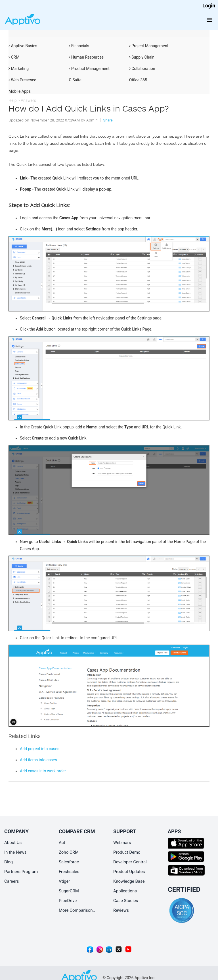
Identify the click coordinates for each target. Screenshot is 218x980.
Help (13, 100)
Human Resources (86, 57)
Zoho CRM (69, 852)
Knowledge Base (129, 881)
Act (62, 843)
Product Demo (127, 852)
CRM (14, 57)
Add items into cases (38, 760)
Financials (79, 46)
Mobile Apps (20, 91)
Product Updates (129, 872)
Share (108, 120)
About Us (13, 843)
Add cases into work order (43, 771)
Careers (12, 881)
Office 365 (138, 80)
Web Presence (22, 80)
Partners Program (21, 872)
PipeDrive (68, 901)
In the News (15, 852)
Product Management (89, 69)
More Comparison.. (77, 910)
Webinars (122, 843)
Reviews (121, 910)
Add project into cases (40, 749)
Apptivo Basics (23, 46)
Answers (28, 100)
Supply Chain (142, 57)
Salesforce (69, 862)
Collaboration (142, 69)
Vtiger (64, 881)
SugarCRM (69, 891)
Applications (125, 891)
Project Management (149, 46)
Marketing (19, 69)
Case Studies (126, 901)
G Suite (75, 80)
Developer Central (130, 862)
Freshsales (69, 872)
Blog (9, 862)
